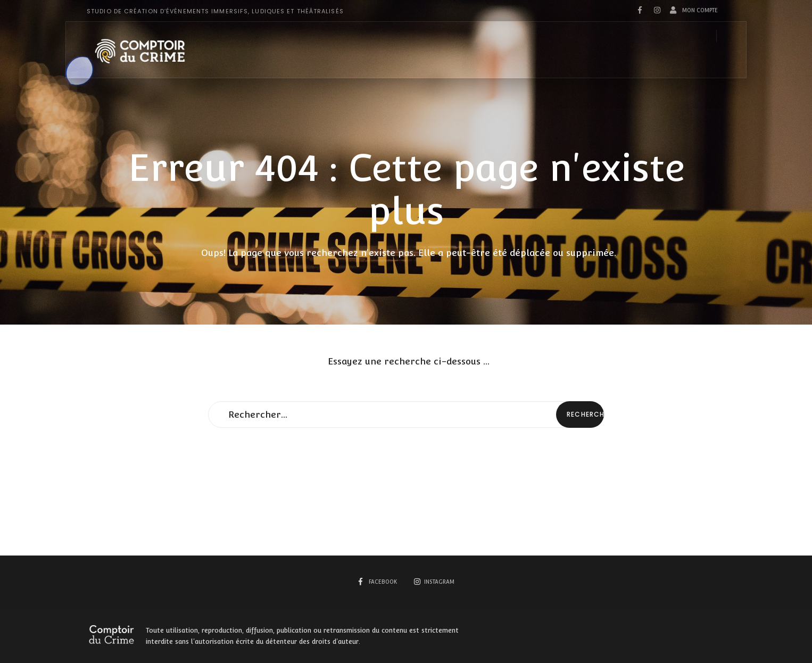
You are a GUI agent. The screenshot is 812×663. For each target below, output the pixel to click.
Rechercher (585, 414)
